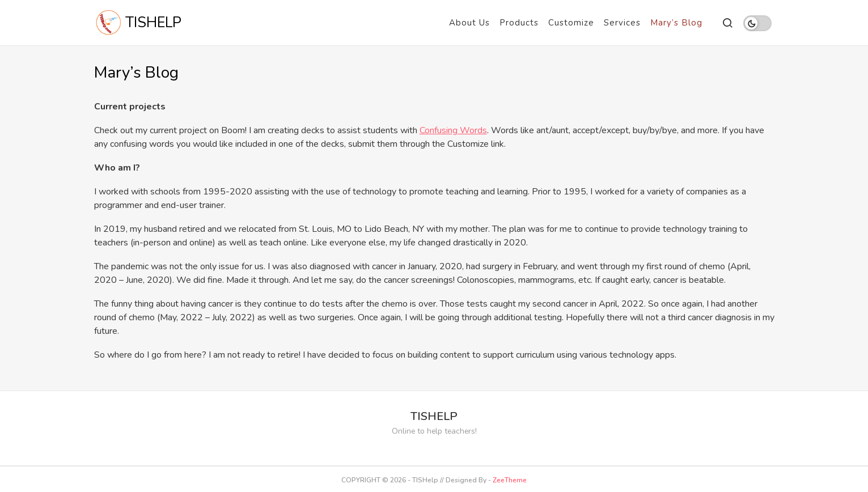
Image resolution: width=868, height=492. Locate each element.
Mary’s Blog (676, 23)
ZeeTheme (510, 480)
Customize (571, 23)
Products (519, 23)
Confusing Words (453, 130)
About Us (469, 23)
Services (622, 23)
